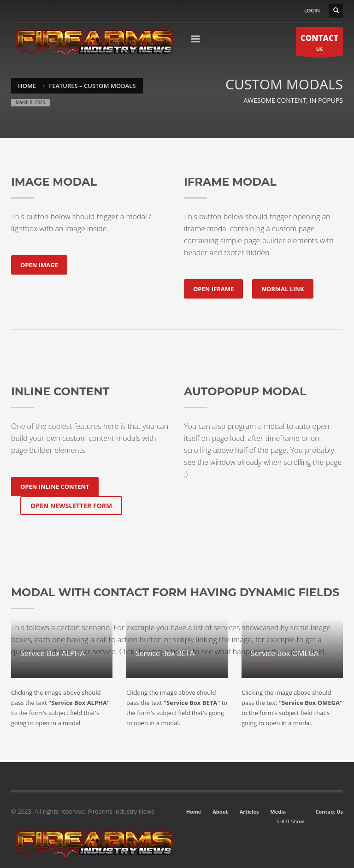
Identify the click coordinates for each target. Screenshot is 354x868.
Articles (249, 812)
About (220, 812)
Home (194, 812)
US (319, 44)
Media (278, 812)
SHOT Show (290, 821)
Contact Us (329, 812)
